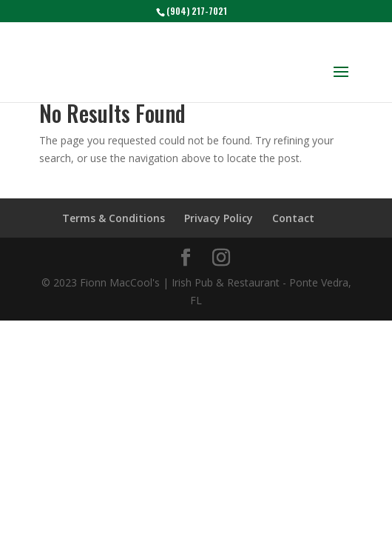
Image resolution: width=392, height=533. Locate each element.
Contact (293, 218)
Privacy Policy (219, 218)
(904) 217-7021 (197, 11)
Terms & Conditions (114, 218)
